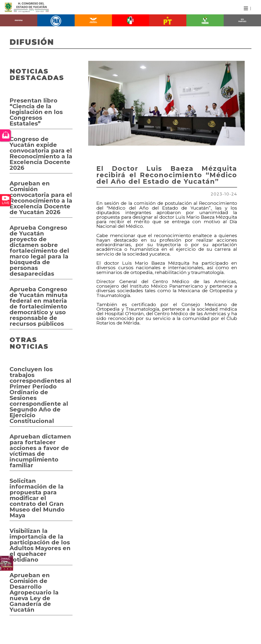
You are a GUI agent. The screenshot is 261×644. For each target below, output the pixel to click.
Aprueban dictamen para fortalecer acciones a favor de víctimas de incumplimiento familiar (40, 451)
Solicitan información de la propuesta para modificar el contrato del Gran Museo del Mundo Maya (37, 498)
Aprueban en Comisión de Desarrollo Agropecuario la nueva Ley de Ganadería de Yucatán (34, 592)
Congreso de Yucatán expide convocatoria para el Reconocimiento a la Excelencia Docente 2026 (41, 153)
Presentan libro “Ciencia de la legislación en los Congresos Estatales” (36, 112)
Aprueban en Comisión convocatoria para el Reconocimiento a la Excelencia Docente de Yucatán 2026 (41, 198)
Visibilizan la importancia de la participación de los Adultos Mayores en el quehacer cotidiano (40, 545)
